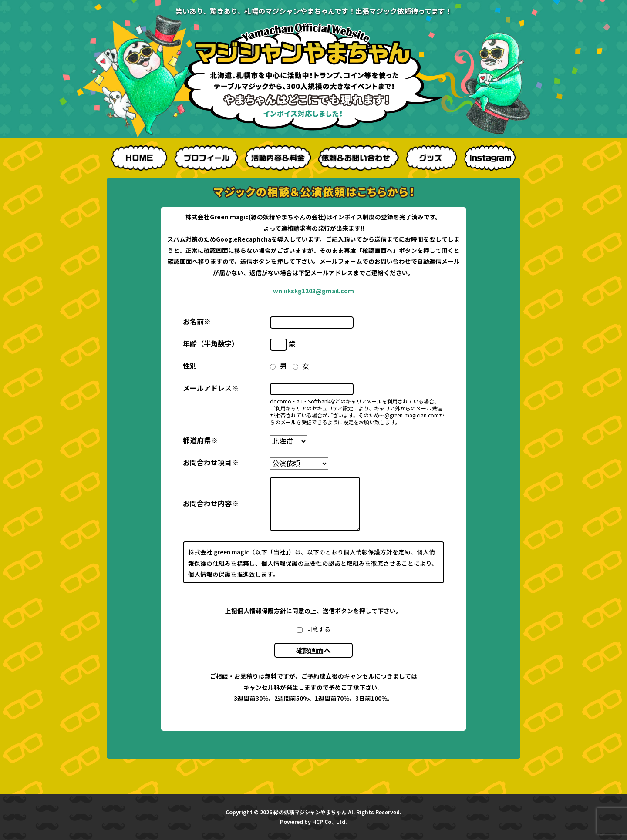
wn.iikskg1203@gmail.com (313, 291)
